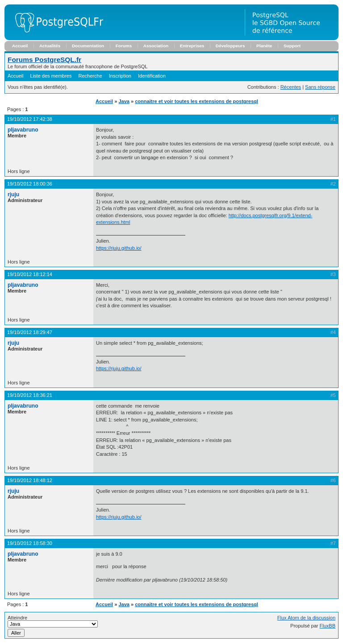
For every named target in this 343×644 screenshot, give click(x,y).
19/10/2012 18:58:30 (30, 543)
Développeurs (230, 46)
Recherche (90, 76)
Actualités (50, 46)
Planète (264, 46)
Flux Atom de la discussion (306, 618)
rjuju (13, 194)
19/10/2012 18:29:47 (30, 332)
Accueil (20, 46)
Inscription (120, 76)
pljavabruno (23, 130)
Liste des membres (51, 76)
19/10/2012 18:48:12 (30, 480)
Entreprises (192, 46)
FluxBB (328, 626)
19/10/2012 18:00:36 (30, 184)
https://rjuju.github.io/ (119, 248)
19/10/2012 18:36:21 (30, 395)
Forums (124, 46)
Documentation (88, 46)
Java (124, 101)
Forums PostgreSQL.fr (44, 60)
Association (156, 46)
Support (292, 46)
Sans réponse (320, 87)
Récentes (291, 87)
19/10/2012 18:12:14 (30, 274)
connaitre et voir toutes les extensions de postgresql (197, 101)
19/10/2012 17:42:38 (30, 119)
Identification (152, 76)
